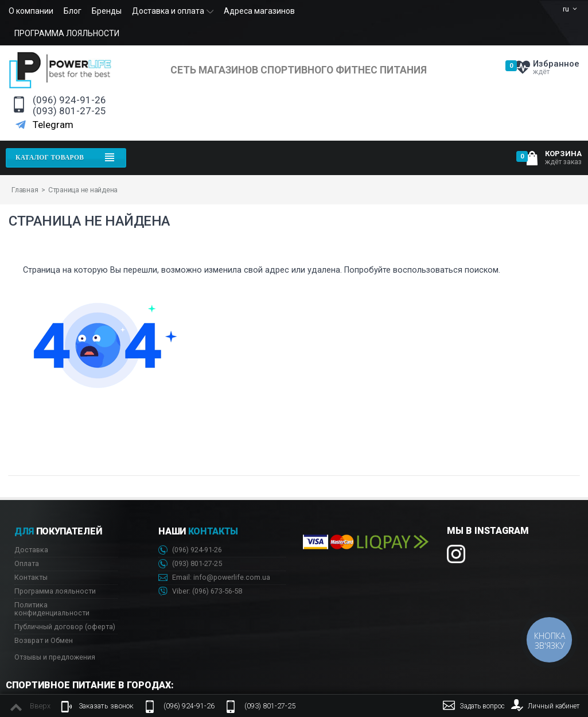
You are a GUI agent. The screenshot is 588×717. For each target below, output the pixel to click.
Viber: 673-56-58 (200, 592)
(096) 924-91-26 (69, 100)
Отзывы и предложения (55, 657)
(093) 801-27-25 (69, 111)
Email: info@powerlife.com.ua (214, 578)
